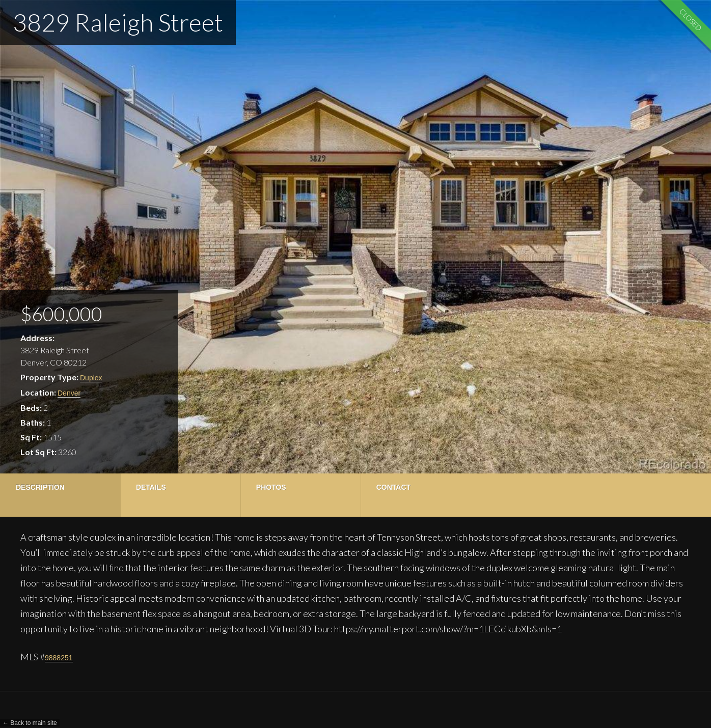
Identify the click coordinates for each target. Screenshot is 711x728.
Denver (69, 393)
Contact (388, 487)
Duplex (91, 378)
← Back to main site (30, 723)
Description (40, 487)
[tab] (59, 495)
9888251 (59, 658)
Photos (268, 487)
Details (149, 487)
